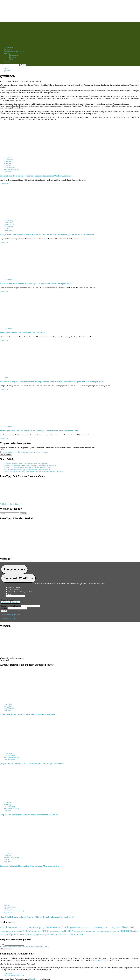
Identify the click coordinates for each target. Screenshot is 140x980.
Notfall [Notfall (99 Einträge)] (51, 931)
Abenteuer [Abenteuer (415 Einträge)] (11, 927)
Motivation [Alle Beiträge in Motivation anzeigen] (8, 909)
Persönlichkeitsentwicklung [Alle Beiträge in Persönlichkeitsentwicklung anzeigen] (14, 911)
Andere (10, 594)
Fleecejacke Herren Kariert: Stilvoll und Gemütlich (23, 333)
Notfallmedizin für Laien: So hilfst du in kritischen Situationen (26, 464)
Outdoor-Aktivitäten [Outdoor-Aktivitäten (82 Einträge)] (78, 931)
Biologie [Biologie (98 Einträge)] (42, 928)
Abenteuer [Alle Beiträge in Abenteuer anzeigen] (8, 158)
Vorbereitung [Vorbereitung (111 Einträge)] (42, 935)
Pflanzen (7, 61)
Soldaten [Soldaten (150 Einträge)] (135, 931)
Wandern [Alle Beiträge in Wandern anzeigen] (7, 172)
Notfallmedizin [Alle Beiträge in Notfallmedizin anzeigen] (10, 708)
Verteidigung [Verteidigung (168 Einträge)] (33, 935)
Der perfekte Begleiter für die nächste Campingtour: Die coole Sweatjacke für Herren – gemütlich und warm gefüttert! (52, 382)
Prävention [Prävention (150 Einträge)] (100, 931)
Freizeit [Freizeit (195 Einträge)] (119, 928)
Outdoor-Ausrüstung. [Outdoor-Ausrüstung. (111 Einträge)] (89, 931)
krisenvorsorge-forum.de (100, 960)
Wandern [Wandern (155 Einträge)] (49, 935)
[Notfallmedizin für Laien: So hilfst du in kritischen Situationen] (16, 701)
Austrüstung (9, 47)
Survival (7, 53)
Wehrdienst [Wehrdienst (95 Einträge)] (56, 935)
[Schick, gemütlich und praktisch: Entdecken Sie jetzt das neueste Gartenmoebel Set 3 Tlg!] (16, 423)
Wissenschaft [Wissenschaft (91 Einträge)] (63, 935)
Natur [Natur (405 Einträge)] (45, 931)
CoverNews (34, 979)
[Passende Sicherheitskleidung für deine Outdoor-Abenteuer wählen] (16, 850)
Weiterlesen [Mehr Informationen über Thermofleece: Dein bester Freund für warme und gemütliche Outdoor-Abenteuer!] (4, 184)
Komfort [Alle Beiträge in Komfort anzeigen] (7, 166)
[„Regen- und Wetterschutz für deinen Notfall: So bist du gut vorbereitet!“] (16, 750)
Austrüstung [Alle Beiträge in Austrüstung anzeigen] (9, 160)
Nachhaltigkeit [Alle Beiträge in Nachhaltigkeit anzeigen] (10, 168)
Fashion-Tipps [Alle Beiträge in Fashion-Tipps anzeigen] (9, 224)
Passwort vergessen (8, 618)
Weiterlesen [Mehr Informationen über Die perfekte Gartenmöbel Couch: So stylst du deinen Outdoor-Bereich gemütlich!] (4, 291)
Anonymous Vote (14, 569)
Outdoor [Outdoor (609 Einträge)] (67, 931)
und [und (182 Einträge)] (26, 935)
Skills (11, 59)
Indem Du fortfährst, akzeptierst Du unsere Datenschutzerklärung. (26, 452)
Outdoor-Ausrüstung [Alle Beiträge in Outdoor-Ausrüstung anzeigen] (12, 808)
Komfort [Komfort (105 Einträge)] (9, 931)
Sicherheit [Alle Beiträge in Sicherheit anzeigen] (8, 862)
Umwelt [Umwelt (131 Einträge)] (22, 935)
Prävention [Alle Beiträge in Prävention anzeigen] (8, 710)
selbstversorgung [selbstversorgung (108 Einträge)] (114, 931)
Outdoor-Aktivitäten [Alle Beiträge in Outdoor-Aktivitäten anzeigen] (11, 170)
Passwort (4, 608)
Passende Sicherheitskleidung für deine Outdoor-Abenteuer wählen (28, 470)
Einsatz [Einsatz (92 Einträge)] (85, 928)
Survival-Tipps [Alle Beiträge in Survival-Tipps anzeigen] (10, 759)
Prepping (8, 49)
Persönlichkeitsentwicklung (14, 51)
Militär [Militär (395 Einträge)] (27, 931)
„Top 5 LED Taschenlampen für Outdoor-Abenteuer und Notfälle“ (28, 468)
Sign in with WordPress (18, 578)
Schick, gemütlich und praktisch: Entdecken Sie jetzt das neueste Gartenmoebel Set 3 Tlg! (39, 431)
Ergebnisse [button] (15, 602)
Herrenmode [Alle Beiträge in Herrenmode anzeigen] (9, 226)
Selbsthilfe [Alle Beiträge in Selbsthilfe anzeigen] (8, 913)
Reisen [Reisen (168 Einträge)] (107, 931)
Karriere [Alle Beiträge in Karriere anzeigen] (7, 905)
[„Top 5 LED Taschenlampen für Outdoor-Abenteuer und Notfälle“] (16, 799)
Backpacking (13, 55)
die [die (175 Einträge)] (82, 928)
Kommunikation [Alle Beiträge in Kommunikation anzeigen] (10, 907)
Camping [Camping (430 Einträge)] (66, 927)
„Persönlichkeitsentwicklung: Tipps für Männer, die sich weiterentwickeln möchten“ (34, 472)
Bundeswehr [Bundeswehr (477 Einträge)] (53, 927)
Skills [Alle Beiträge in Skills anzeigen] (6, 377)
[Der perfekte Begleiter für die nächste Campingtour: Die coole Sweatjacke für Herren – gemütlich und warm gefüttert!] (16, 374)
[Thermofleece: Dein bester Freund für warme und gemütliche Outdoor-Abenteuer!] (16, 154)
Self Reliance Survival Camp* (11, 504)
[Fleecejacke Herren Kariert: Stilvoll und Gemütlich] (16, 325)
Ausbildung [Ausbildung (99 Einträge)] (25, 928)
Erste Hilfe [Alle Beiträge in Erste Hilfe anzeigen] (8, 704)
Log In (4, 611)
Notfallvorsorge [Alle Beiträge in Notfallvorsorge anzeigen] (10, 755)
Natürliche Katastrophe (15, 588)
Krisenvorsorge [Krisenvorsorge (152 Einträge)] (17, 931)
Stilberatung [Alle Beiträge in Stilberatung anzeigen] (9, 230)
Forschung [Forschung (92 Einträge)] (112, 928)
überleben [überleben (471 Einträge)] (77, 934)
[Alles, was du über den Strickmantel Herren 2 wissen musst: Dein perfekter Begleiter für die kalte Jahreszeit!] (16, 217)
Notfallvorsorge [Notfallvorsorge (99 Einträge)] (57, 931)
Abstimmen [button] (6, 602)
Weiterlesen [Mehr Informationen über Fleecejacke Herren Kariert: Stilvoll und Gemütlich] (4, 341)
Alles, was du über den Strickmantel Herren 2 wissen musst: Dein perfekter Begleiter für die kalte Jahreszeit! (48, 235)
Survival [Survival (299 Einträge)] (4, 934)
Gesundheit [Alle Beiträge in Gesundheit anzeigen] (8, 706)
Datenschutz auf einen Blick (14, 975)
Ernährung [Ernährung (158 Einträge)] (99, 928)
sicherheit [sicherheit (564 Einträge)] (126, 931)
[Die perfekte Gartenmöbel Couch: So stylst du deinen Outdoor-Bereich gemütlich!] (16, 276)
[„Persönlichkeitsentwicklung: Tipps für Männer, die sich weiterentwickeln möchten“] (16, 901)
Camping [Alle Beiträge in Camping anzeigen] (8, 164)
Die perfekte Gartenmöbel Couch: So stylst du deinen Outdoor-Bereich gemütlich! (36, 284)
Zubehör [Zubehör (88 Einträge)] (69, 935)
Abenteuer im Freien (14, 590)
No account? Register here (10, 615)
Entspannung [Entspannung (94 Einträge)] (91, 928)
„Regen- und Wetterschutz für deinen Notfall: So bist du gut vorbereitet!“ (30, 466)
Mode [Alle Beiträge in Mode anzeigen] (6, 228)
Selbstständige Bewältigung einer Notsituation (22, 592)
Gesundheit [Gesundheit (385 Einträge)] (128, 927)
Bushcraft (12, 57)
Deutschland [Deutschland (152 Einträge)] (76, 928)
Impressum (8, 973)
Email (2, 450)
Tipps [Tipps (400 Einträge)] (12, 934)
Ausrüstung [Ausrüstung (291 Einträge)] (34, 927)
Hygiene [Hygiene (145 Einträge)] (3, 931)
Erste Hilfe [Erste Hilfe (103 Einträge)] (106, 928)
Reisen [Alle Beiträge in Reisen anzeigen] (7, 860)
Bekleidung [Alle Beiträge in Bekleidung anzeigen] (8, 162)
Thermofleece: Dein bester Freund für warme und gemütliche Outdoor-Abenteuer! (36, 176)
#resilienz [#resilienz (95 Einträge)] (3, 928)
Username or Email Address (11, 606)
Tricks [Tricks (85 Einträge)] (17, 935)
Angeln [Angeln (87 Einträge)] (19, 928)
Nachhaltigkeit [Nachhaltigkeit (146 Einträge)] (36, 931)
